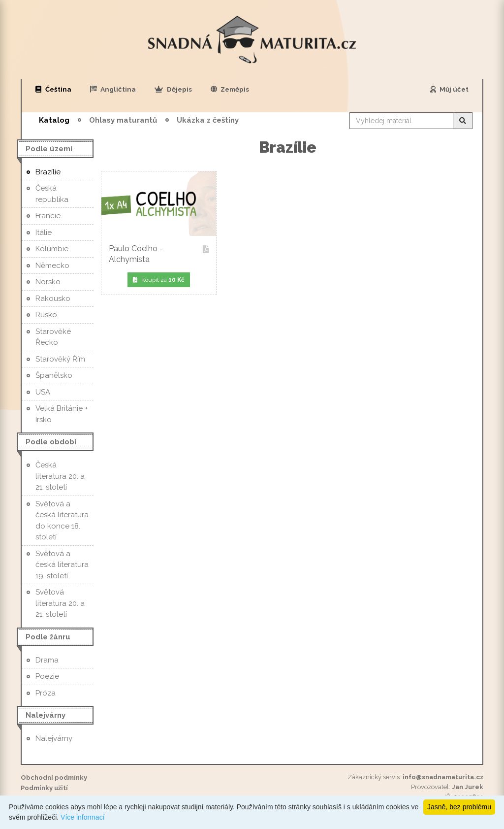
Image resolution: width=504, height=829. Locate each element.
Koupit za (159, 280)
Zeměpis (230, 89)
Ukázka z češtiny (208, 120)
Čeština (53, 89)
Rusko (46, 315)
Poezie (47, 676)
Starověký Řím (60, 359)
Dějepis (173, 89)
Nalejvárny (54, 738)
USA (43, 392)
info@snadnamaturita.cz (443, 777)
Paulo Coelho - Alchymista (159, 254)
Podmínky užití (44, 788)
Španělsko (54, 375)
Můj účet (450, 89)
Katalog (54, 120)
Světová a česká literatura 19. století (62, 565)
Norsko (48, 282)
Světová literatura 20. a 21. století (60, 603)
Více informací (82, 817)
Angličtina (113, 89)
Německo (52, 265)
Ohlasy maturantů (123, 120)
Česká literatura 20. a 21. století (60, 476)
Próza (46, 693)
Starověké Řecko (53, 337)
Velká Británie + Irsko (62, 414)
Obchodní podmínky (54, 778)
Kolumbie (52, 249)
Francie (48, 216)
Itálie (44, 232)
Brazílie (48, 172)
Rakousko (53, 298)
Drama (47, 660)
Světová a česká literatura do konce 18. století (62, 521)
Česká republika (52, 194)
